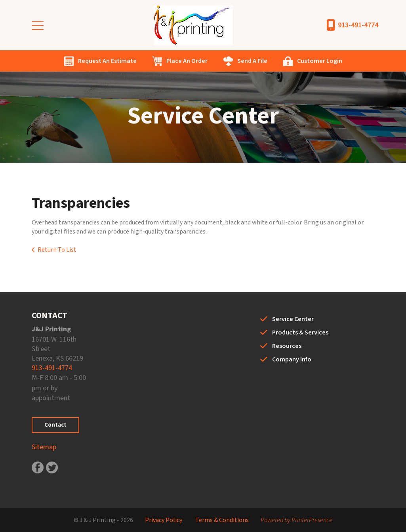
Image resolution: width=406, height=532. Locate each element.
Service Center (293, 319)
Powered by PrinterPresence (296, 520)
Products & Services (300, 332)
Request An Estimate (107, 61)
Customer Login (320, 61)
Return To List (57, 250)
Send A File (252, 61)
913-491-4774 (358, 25)
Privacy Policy (164, 520)
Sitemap (44, 447)
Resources (287, 346)
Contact (55, 425)
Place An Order (187, 61)
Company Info (292, 359)
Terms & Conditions (222, 520)
